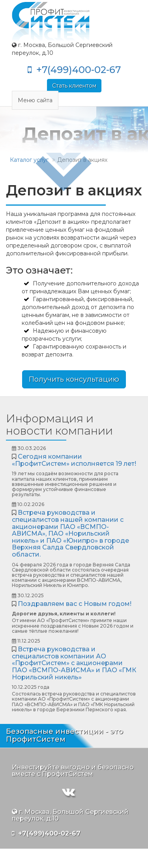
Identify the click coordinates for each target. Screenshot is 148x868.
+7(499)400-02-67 (74, 70)
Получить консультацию (74, 379)
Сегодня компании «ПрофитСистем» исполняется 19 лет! (74, 460)
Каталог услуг (29, 160)
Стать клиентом (74, 86)
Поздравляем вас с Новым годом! (75, 604)
